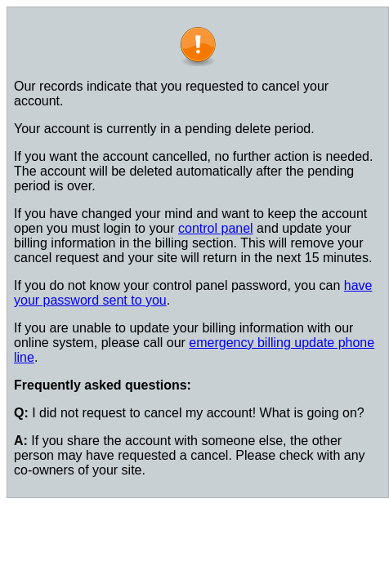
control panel (216, 228)
